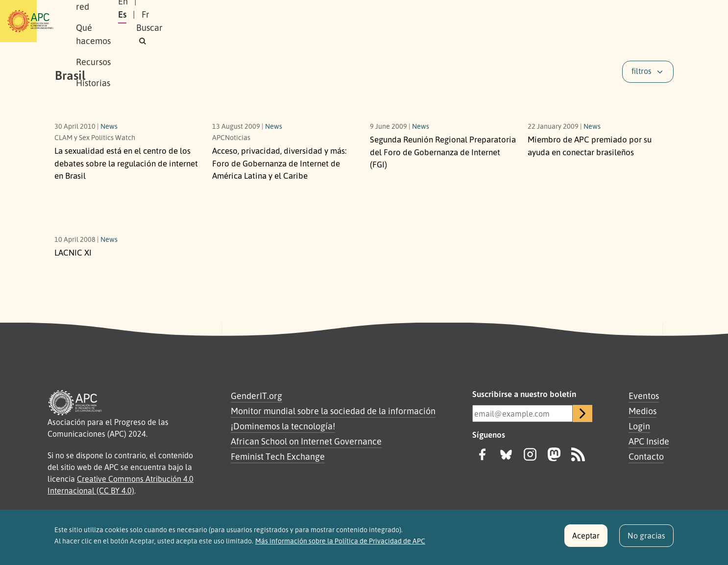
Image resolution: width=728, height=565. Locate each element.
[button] (655, 21)
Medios (643, 411)
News (109, 126)
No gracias (646, 540)
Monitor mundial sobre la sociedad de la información (333, 411)
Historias (366, 21)
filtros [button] (642, 71)
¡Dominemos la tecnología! (283, 426)
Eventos (644, 396)
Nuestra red (194, 21)
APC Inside (649, 441)
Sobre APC (137, 21)
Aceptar (586, 540)
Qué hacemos (259, 21)
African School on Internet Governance (306, 441)
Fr (595, 21)
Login (639, 426)
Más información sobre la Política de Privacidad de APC (340, 545)
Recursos (317, 21)
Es (571, 21)
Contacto (646, 456)
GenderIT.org (256, 396)
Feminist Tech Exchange (278, 456)
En (547, 21)
